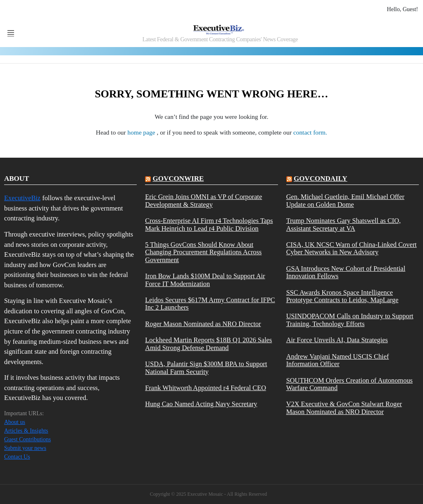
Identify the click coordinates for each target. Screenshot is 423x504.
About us (15, 422)
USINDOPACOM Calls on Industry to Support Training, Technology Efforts (350, 320)
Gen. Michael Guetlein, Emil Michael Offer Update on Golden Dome (345, 201)
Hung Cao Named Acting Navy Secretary (201, 404)
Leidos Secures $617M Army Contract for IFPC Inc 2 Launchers (210, 304)
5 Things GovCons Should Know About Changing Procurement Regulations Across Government (203, 252)
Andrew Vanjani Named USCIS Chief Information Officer (338, 360)
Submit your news (25, 448)
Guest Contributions (27, 439)
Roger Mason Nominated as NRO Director (203, 324)
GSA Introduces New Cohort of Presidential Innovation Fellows (346, 272)
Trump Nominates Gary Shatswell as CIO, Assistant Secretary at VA (344, 225)
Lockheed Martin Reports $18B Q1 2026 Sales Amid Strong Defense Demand (208, 344)
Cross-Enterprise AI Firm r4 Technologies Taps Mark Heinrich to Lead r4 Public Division (209, 225)
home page (142, 132)
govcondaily (321, 179)
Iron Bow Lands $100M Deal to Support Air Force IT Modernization (205, 280)
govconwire (178, 179)
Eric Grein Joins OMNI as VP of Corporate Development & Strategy (203, 201)
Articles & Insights (26, 431)
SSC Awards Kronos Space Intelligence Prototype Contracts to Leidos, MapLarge (342, 296)
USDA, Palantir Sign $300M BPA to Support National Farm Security (206, 368)
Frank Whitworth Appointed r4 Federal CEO (206, 388)
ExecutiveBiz (22, 198)
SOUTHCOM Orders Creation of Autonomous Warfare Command (349, 384)
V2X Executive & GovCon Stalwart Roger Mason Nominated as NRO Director (344, 408)
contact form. (310, 132)
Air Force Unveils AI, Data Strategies (337, 340)
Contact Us (17, 457)
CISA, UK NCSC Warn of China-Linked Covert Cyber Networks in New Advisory (352, 248)
